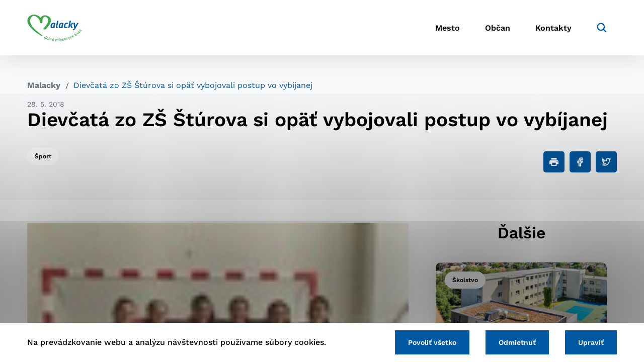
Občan (498, 28)
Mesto (448, 28)
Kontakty (553, 28)
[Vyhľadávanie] (602, 28)
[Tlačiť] (554, 162)
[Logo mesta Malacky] (55, 28)
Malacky (44, 85)
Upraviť (591, 342)
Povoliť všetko (432, 342)
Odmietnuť (517, 342)
